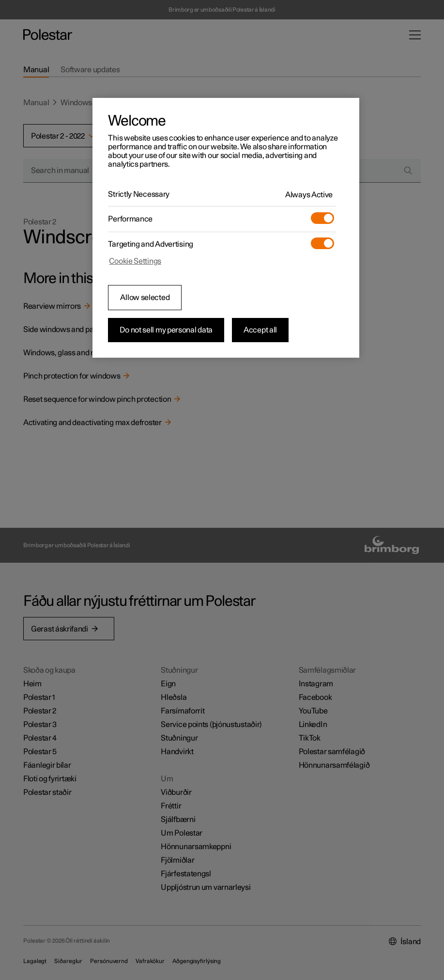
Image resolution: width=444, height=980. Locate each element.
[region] (226, 228)
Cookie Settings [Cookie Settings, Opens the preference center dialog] (135, 261)
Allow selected (145, 298)
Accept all (260, 330)
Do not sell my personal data (166, 330)
